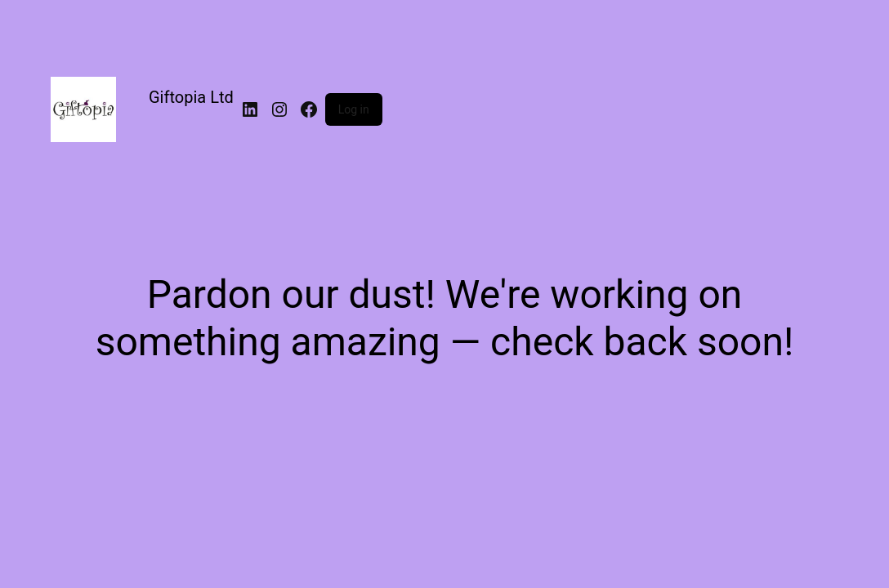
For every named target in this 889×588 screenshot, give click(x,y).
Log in (354, 109)
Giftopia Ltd (191, 97)
